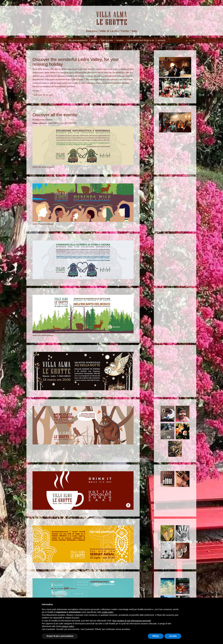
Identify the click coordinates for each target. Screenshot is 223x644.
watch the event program (43, 167)
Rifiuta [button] (156, 636)
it (186, 40)
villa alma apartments (78, 40)
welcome (60, 40)
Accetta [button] (173, 636)
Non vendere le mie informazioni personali (131, 621)
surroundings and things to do (141, 40)
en (190, 40)
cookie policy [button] (108, 612)
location (120, 40)
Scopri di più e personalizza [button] (60, 636)
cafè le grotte (107, 40)
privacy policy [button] (68, 626)
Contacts (162, 40)
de (194, 40)
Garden (94, 40)
